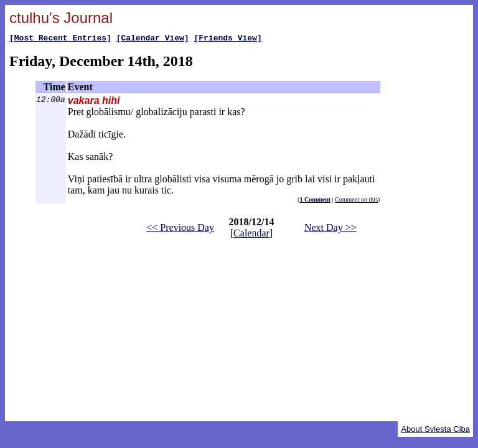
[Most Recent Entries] (60, 39)
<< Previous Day (180, 229)
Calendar (251, 235)
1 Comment (315, 201)
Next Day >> (330, 229)
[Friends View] (227, 39)
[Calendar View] (153, 39)
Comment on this (356, 201)
